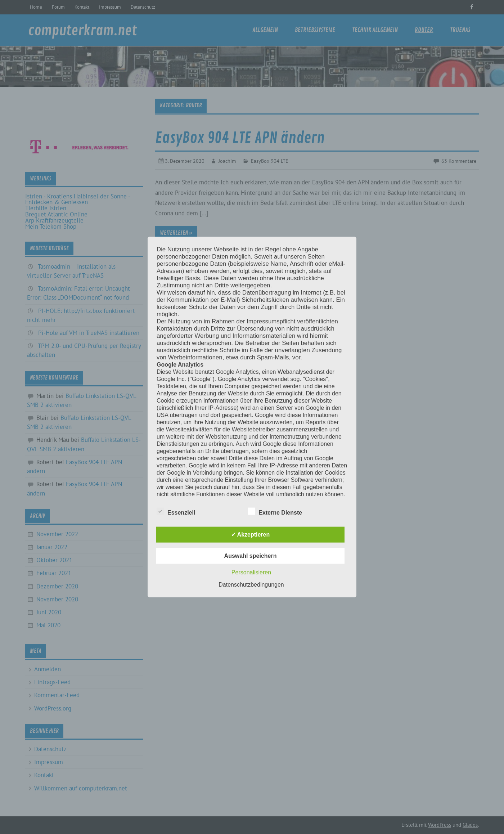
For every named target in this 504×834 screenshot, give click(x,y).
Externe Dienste (275, 511)
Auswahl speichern (251, 555)
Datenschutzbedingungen (251, 584)
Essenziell (176, 511)
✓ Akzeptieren (251, 534)
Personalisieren (251, 572)
